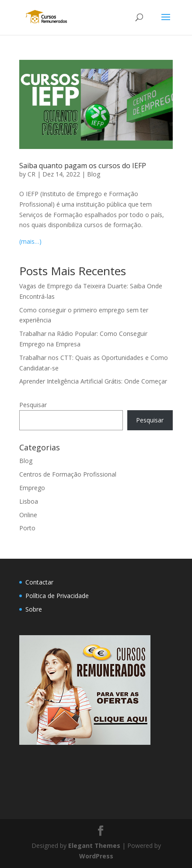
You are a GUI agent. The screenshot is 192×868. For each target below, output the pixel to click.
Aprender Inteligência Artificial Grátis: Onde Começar (93, 381)
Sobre (34, 609)
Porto (27, 528)
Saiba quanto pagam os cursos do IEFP (83, 166)
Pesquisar (33, 405)
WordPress (96, 856)
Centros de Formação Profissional (68, 474)
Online (28, 515)
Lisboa (29, 501)
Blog (94, 174)
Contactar (39, 582)
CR (31, 174)
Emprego (32, 488)
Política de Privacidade (57, 596)
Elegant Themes (94, 846)
